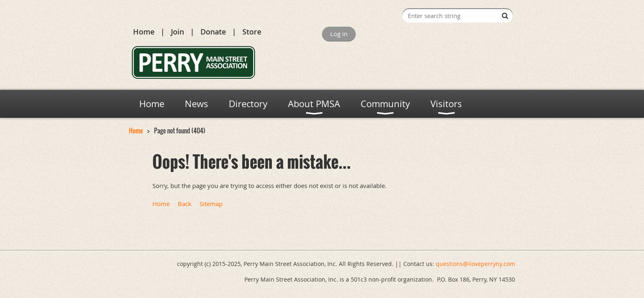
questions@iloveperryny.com (475, 264)
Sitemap (211, 204)
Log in (339, 34)
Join (177, 32)
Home (144, 32)
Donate (213, 32)
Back (185, 204)
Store (252, 32)
